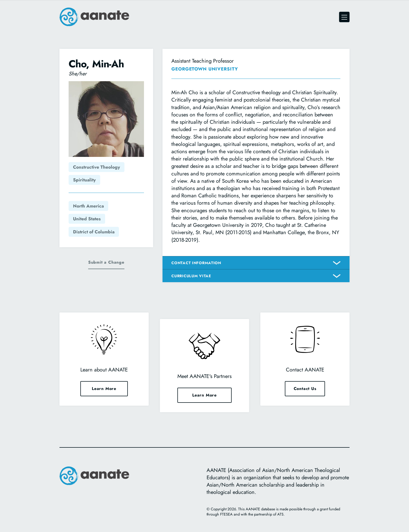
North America (88, 206)
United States (87, 219)
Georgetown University (205, 69)
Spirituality (84, 180)
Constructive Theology (97, 167)
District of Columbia (94, 232)
